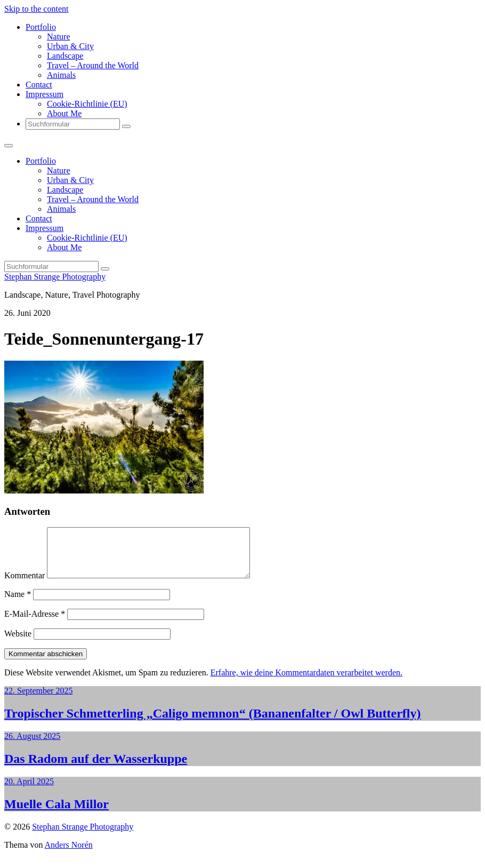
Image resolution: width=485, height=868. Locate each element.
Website (18, 643)
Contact (39, 85)
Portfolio (41, 27)
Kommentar (25, 585)
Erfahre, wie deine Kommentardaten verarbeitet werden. (306, 682)
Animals (61, 75)
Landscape (65, 56)
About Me (64, 113)
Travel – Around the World (93, 65)
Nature (59, 37)
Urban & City (70, 46)
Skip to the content (36, 9)
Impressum (45, 94)
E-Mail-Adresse (35, 623)
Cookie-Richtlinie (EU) (87, 104)
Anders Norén (69, 854)
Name (18, 604)
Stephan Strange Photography (55, 277)
